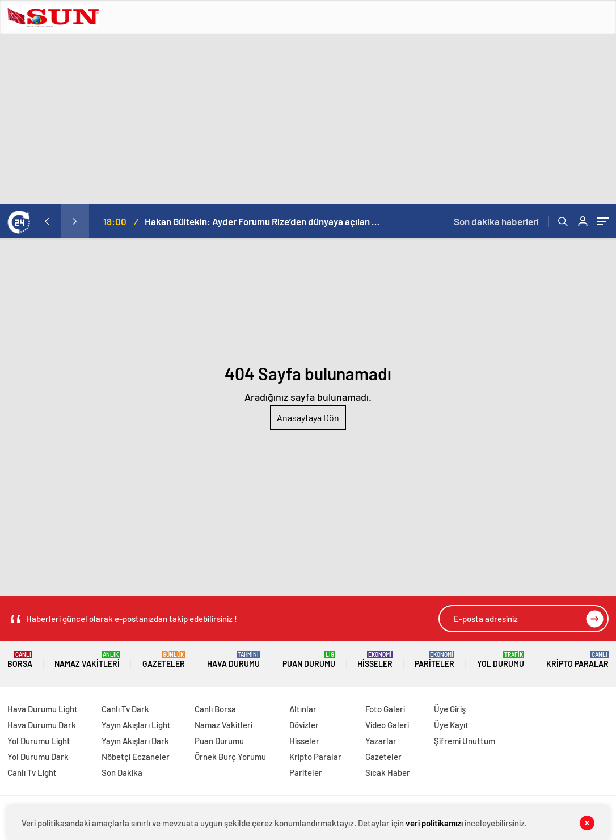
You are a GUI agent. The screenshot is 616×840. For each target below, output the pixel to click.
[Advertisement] (308, 119)
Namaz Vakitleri (87, 660)
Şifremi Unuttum (465, 741)
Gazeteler (164, 660)
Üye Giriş (450, 709)
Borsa (20, 660)
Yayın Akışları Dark (135, 741)
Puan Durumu (309, 660)
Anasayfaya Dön (308, 417)
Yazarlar (381, 741)
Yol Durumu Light (39, 741)
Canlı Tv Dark (125, 709)
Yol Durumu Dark (38, 757)
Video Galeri (387, 725)
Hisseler (375, 660)
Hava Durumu (233, 660)
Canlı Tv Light (32, 772)
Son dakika (496, 221)
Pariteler (434, 660)
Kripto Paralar (577, 660)
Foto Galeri (385, 709)
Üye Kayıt (451, 725)
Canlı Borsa (215, 709)
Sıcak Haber (388, 772)
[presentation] (47, 221)
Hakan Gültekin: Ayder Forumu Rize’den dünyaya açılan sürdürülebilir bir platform (264, 221)
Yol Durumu (501, 660)
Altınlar (303, 709)
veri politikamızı (434, 823)
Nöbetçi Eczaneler (136, 757)
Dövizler (304, 725)
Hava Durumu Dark (42, 725)
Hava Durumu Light (43, 709)
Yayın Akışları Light (136, 725)
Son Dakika (122, 772)
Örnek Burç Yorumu (230, 757)
